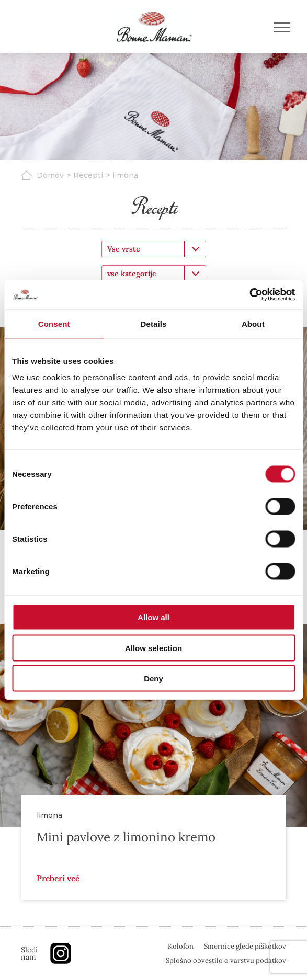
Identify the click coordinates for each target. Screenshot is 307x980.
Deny (153, 679)
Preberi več (58, 878)
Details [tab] (154, 323)
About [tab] (253, 323)
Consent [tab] (54, 323)
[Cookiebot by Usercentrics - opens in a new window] (249, 295)
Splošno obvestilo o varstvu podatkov (226, 960)
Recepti (88, 175)
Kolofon (181, 946)
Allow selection (153, 648)
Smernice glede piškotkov (245, 946)
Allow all (153, 617)
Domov (50, 175)
